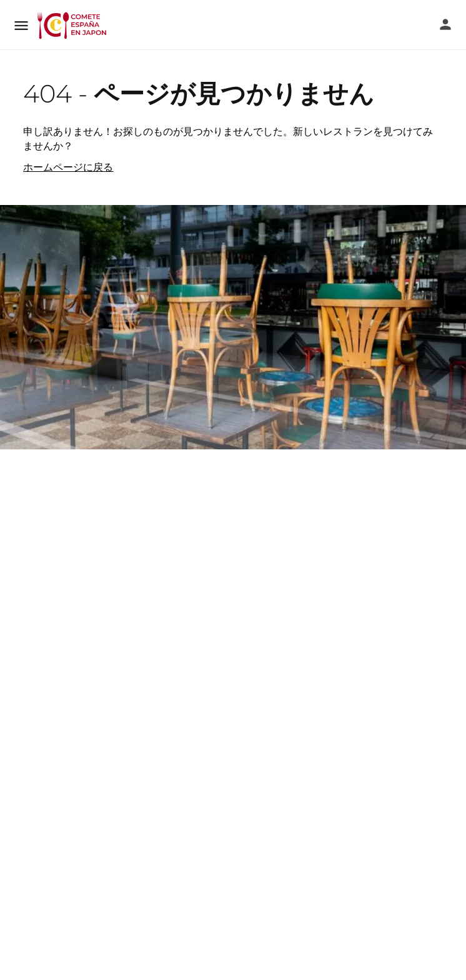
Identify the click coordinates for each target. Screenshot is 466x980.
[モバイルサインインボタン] (445, 24)
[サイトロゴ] (73, 25)
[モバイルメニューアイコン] (21, 25)
